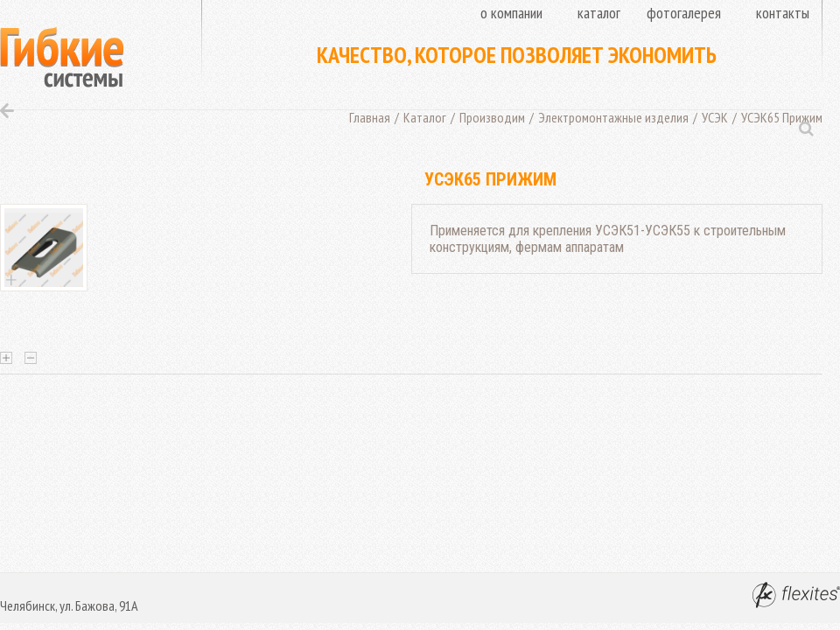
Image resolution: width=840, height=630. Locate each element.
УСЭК (715, 117)
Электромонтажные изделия (613, 117)
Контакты (783, 13)
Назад (7, 111)
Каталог (599, 13)
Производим (492, 117)
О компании (511, 13)
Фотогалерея (684, 13)
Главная (370, 117)
